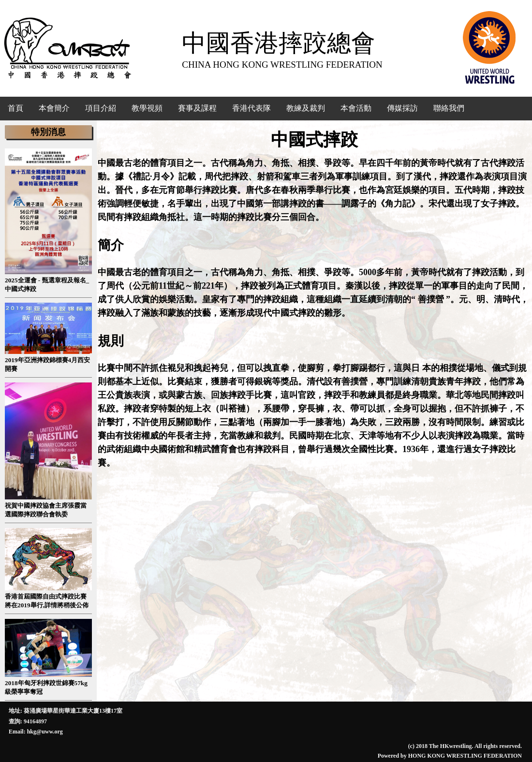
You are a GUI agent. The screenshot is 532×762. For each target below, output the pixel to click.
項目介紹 (101, 108)
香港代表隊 (251, 108)
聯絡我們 (449, 108)
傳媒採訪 (402, 108)
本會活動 (356, 108)
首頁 (15, 108)
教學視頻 (147, 108)
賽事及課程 (197, 108)
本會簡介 (54, 108)
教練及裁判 (306, 108)
